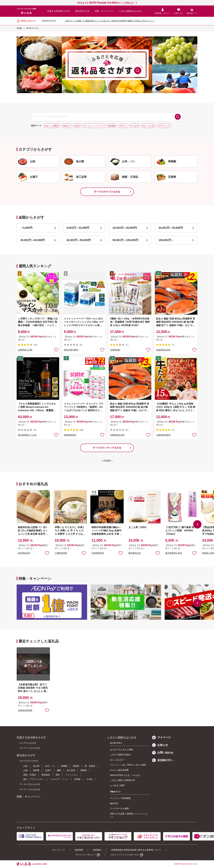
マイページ (161, 737)
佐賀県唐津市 (98, 553)
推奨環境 (79, 850)
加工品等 (71, 770)
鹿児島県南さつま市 (27, 435)
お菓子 (48, 770)
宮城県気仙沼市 (163, 350)
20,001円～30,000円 (171, 228)
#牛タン (123, 126)
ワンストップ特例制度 (120, 798)
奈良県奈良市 (24, 553)
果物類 (64, 766)
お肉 (25, 766)
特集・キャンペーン (104, 11)
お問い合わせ (163, 753)
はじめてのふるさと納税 (121, 749)
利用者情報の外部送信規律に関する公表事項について (136, 850)
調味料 (84, 770)
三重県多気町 (61, 553)
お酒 (25, 770)
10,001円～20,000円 (125, 228)
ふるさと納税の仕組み (120, 755)
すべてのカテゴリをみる (107, 192)
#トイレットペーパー (94, 126)
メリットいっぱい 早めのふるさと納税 (128, 765)
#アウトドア (164, 126)
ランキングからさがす (30, 784)
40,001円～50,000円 (79, 240)
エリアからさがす (28, 743)
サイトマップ (59, 850)
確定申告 (114, 803)
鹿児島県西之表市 (174, 553)
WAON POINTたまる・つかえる (125, 775)
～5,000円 (26, 228)
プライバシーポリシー (85, 855)
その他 (89, 779)
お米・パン (50, 766)
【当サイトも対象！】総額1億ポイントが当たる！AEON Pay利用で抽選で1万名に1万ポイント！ (110, 21)
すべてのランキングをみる (107, 448)
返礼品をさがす (82, 11)
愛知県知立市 (135, 553)
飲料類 (36, 770)
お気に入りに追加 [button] (56, 350)
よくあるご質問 (117, 785)
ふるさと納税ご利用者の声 (122, 780)
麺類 (59, 770)
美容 (58, 775)
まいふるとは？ (117, 760)
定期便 (77, 779)
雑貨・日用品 (30, 775)
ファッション (71, 775)
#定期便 (112, 126)
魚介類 (36, 766)
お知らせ (160, 745)
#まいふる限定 (52, 126)
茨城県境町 (115, 350)
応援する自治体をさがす (59, 11)
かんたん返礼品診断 (119, 770)
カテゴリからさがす (29, 761)
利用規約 (97, 850)
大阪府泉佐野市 (163, 435)
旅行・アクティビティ (34, 779)
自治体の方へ (163, 760)
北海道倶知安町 (25, 710)
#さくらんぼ (148, 126)
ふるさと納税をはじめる (130, 11)
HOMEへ (108, 461)
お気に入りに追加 (47, 553)
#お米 (77, 126)
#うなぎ (135, 126)
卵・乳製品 (90, 766)
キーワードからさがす (30, 748)
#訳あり (67, 126)
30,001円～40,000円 (33, 240)
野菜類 (76, 766)
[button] (197, 524)
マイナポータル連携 (119, 808)
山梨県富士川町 (25, 350)
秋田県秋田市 (70, 435)
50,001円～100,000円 (125, 240)
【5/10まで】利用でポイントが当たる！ (106, 3)
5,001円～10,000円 (78, 228)
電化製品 (46, 775)
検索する (178, 117)
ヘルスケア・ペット (59, 779)
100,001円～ (166, 240)
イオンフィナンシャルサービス (125, 855)
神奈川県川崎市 (71, 350)
